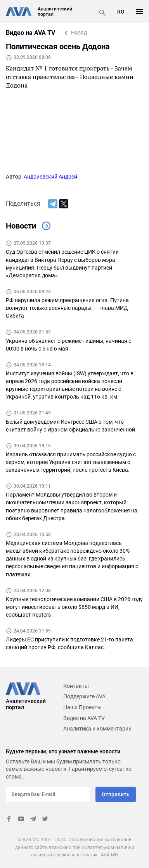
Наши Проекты (82, 707)
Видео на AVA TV (84, 718)
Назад (79, 33)
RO (121, 12)
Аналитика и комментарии (97, 729)
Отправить (116, 794)
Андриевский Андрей (50, 177)
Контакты (76, 686)
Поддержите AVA (84, 696)
